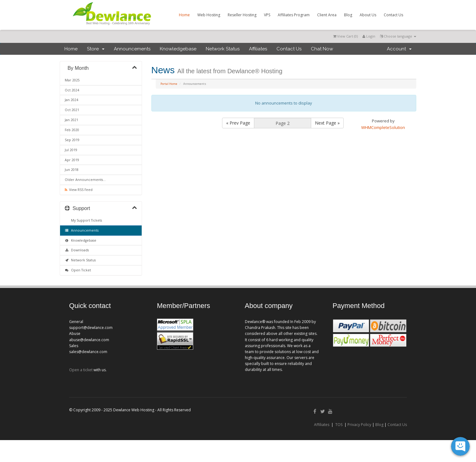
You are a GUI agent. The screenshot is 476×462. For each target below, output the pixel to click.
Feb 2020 (72, 130)
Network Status (223, 49)
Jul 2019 (71, 150)
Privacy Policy (359, 425)
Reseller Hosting (242, 15)
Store (96, 49)
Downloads (77, 250)
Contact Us (393, 15)
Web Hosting (209, 15)
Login (369, 36)
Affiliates (258, 49)
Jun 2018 (72, 170)
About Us (368, 15)
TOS (339, 425)
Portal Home (169, 84)
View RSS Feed (79, 190)
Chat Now (322, 49)
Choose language (398, 36)
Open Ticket (78, 270)
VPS (267, 15)
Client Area (327, 15)
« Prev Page (238, 123)
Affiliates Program (294, 15)
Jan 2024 (71, 100)
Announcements (132, 49)
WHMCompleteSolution (383, 127)
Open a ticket (81, 370)
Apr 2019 (72, 160)
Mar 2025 (72, 80)
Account (399, 49)
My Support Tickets (86, 220)
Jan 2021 (71, 120)
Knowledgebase (178, 49)
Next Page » (327, 123)
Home (184, 15)
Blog (348, 15)
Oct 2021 (72, 110)
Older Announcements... (85, 180)
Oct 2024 (72, 90)
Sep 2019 (72, 140)
